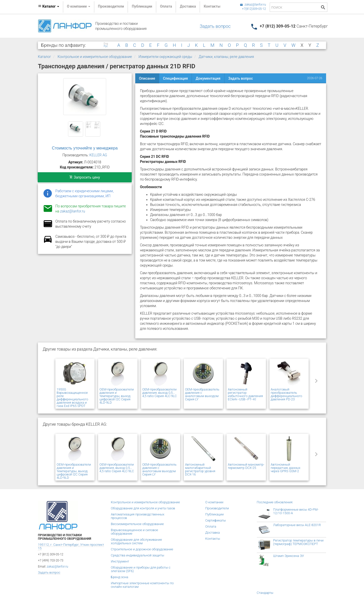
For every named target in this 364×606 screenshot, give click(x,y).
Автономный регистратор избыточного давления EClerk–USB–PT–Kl (245, 394)
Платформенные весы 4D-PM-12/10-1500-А (296, 511)
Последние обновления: (275, 502)
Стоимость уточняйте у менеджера (85, 148)
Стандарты (265, 593)
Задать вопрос (215, 26)
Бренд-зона (120, 577)
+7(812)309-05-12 (254, 9)
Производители (111, 6)
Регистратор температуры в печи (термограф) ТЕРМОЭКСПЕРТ (298, 542)
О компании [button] (79, 6)
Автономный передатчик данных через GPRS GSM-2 (286, 468)
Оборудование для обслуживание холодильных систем (136, 541)
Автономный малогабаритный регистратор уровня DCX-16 (200, 469)
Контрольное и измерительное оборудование (95, 57)
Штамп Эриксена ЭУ (289, 556)
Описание (147, 78)
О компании (214, 502)
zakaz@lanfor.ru (253, 5)
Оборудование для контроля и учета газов (143, 508)
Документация (208, 78)
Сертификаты (216, 520)
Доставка (188, 6)
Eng (106, 44)
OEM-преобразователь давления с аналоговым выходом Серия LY (202, 394)
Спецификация (176, 78)
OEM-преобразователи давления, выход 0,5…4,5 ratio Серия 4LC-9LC (160, 393)
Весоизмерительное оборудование (137, 524)
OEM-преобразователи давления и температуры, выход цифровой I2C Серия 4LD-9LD (117, 396)
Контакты (212, 6)
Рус (106, 46)
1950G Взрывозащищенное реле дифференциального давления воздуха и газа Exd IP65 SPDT (72, 398)
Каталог (44, 57)
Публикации (142, 6)
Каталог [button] (49, 6)
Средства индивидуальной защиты (138, 555)
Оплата (166, 6)
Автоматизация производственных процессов (138, 516)
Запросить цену (85, 177)
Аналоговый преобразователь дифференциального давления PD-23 (287, 394)
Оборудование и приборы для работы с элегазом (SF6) (141, 569)
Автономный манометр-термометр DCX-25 (246, 466)
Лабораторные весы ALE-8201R (297, 525)
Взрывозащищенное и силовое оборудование (135, 532)
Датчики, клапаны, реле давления (226, 57)
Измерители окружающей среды (165, 57)
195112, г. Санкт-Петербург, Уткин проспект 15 (71, 546)
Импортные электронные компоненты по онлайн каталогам (142, 585)
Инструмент (120, 561)
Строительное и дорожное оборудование (142, 549)
